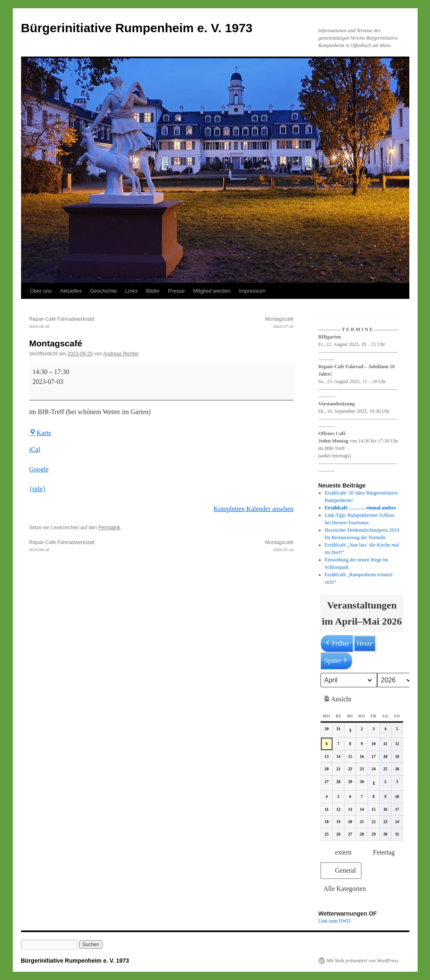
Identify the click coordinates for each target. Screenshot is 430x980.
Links (131, 291)
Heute (364, 643)
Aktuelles (71, 291)
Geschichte (103, 291)
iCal (35, 449)
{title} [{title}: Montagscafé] (38, 489)
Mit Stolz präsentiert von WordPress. (363, 961)
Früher (337, 644)
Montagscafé (228, 323)
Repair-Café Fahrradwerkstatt (95, 323)
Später (336, 661)
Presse (176, 291)
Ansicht (338, 701)
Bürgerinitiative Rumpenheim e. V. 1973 (137, 28)
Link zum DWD (335, 921)
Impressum (252, 291)
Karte (40, 433)
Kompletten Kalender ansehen (254, 509)
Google (39, 469)
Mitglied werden (212, 291)
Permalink (109, 528)
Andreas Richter (121, 354)
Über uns (41, 291)
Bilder (153, 291)
